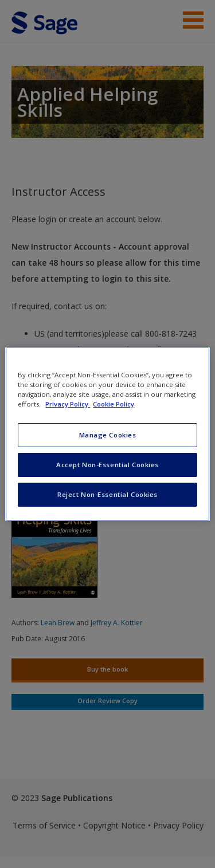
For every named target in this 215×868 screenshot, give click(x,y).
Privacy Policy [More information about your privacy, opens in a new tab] (68, 404)
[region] (107, 434)
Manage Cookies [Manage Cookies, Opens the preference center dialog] (108, 435)
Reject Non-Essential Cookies (107, 494)
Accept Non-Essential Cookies (107, 465)
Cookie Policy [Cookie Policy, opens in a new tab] (114, 404)
